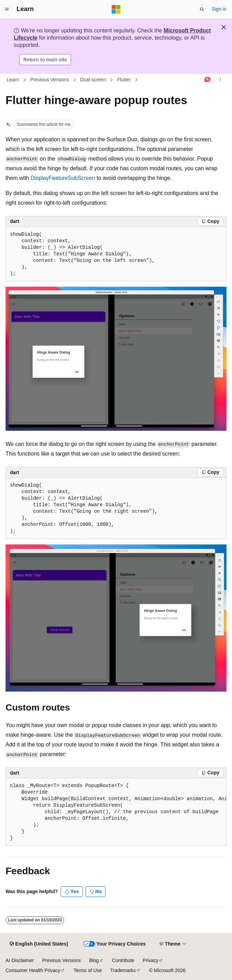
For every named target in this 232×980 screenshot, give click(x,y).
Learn (13, 80)
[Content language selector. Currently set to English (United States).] (39, 944)
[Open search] (202, 9)
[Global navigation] (7, 9)
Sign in (219, 9)
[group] (116, 812)
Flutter (124, 80)
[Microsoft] (116, 9)
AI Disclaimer (20, 960)
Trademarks (123, 970)
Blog (94, 960)
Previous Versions (50, 80)
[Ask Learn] (208, 80)
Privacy (151, 960)
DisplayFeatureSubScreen (63, 178)
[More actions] (220, 80)
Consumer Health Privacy (33, 970)
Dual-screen (93, 80)
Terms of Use (88, 970)
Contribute (123, 960)
